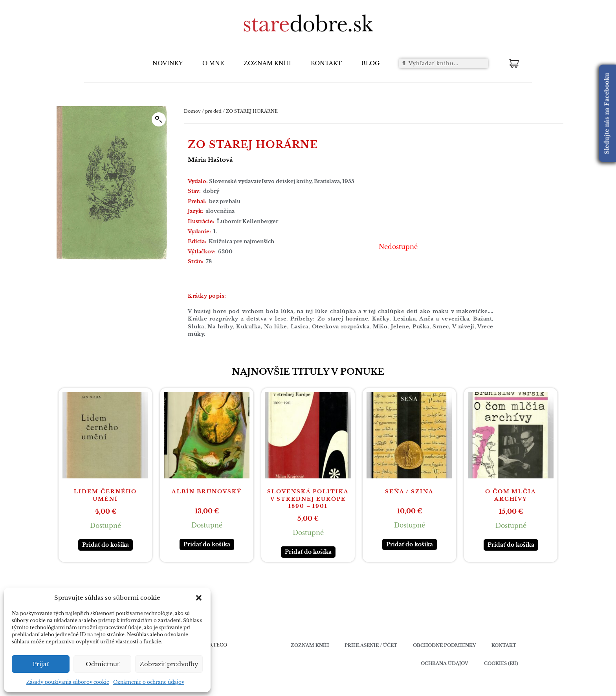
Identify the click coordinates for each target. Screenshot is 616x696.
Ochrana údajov (445, 663)
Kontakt (504, 645)
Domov (192, 111)
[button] (199, 598)
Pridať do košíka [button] (105, 545)
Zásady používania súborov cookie (68, 682)
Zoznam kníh (310, 645)
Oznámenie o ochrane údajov (149, 682)
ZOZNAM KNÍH (267, 63)
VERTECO (215, 645)
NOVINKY (168, 63)
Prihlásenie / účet (371, 645)
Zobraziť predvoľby (169, 664)
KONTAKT (326, 63)
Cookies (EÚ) (501, 663)
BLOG (370, 63)
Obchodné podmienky (444, 645)
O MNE (213, 63)
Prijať (41, 664)
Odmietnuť (103, 664)
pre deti (213, 111)
